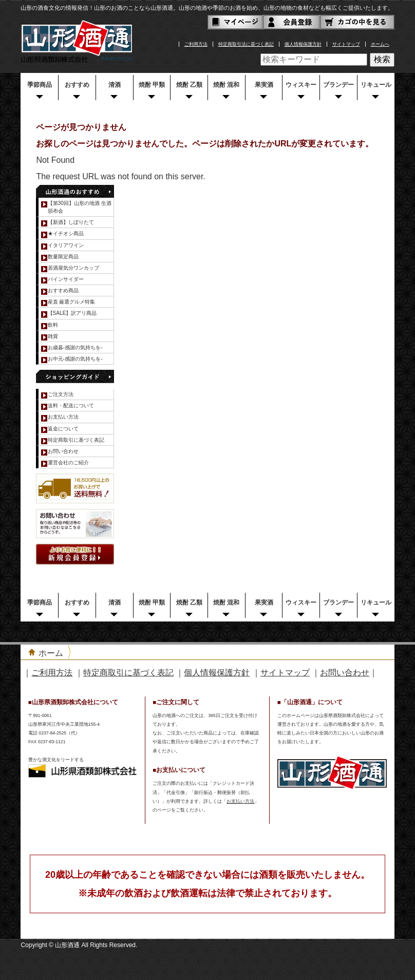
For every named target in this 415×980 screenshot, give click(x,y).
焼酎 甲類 (152, 85)
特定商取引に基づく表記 (76, 440)
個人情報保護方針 (303, 44)
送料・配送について (71, 406)
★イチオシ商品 (66, 233)
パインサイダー (66, 279)
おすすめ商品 (63, 290)
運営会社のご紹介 (68, 463)
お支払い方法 (63, 417)
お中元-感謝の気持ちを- (75, 359)
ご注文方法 (61, 394)
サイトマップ (346, 44)
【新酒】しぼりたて (71, 222)
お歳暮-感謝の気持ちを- (75, 347)
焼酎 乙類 (189, 85)
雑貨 (53, 336)
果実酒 (264, 85)
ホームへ (380, 44)
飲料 (53, 325)
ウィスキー (301, 85)
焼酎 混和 (226, 85)
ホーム (51, 653)
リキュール (376, 85)
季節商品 (40, 85)
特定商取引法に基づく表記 (246, 44)
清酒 (115, 85)
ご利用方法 (196, 44)
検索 (382, 59)
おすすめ (77, 85)
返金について (63, 429)
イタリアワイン (66, 245)
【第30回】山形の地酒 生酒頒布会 (80, 207)
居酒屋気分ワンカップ (73, 268)
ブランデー (338, 85)
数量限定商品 (63, 257)
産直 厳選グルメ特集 (72, 302)
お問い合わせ (63, 451)
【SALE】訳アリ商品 (72, 313)
